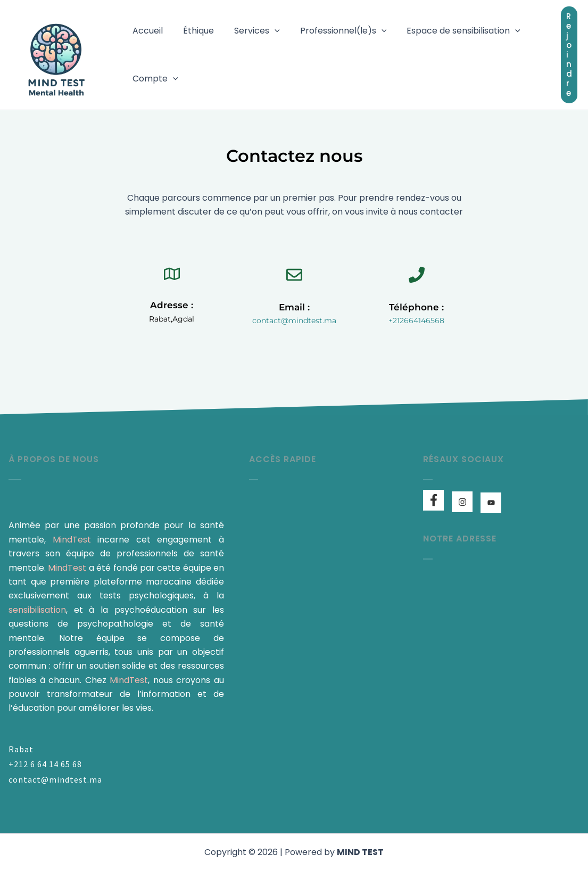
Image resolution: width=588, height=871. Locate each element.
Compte (154, 79)
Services (249, 31)
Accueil (146, 31)
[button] (267, 31)
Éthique (194, 31)
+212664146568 (416, 321)
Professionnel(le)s (332, 31)
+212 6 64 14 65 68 (45, 764)
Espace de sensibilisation (449, 31)
